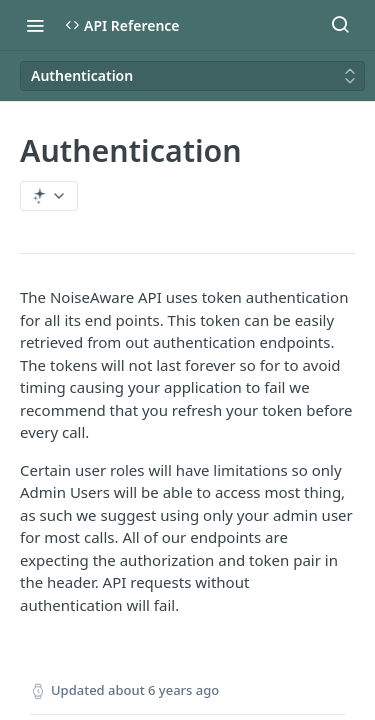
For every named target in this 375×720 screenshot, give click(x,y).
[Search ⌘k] (340, 25)
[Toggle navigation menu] (35, 25)
